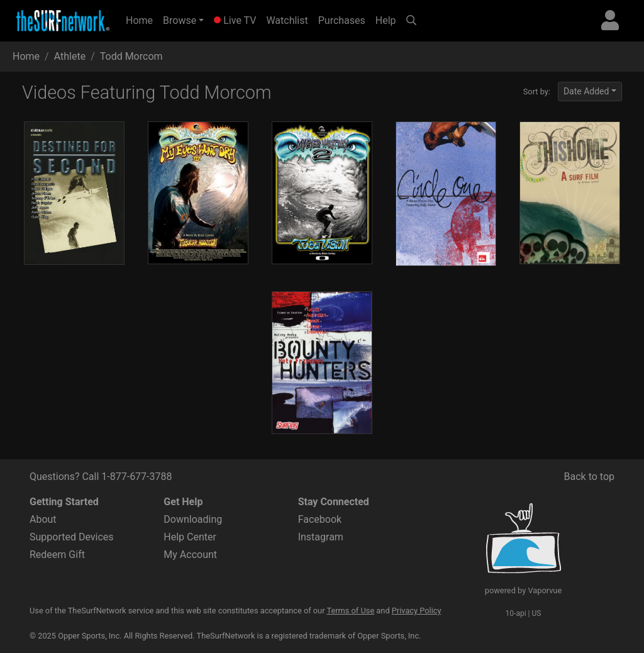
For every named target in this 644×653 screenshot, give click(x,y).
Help (386, 20)
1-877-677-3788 (136, 477)
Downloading (193, 519)
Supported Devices (72, 537)
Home (142, 20)
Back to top (589, 477)
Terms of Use (350, 611)
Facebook (320, 519)
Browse (180, 20)
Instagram (321, 537)
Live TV (235, 20)
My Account (190, 555)
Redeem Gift (57, 555)
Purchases (342, 20)
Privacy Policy (417, 611)
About (43, 519)
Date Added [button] (586, 91)
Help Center (190, 537)
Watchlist (287, 20)
